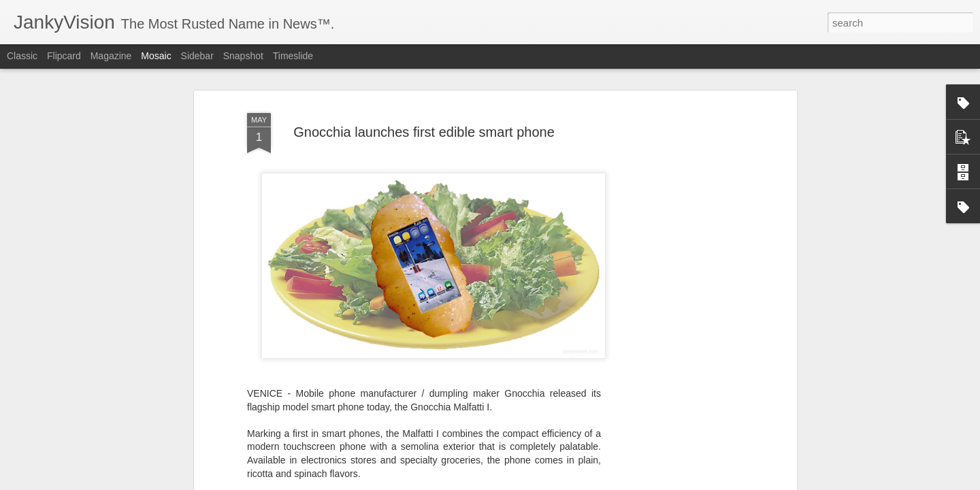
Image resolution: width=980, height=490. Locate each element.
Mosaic (156, 56)
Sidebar (197, 56)
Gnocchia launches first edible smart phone (424, 77)
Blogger (533, 483)
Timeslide (293, 56)
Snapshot (243, 56)
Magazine (111, 56)
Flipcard (64, 56)
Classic (22, 56)
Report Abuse (573, 483)
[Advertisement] (676, 265)
